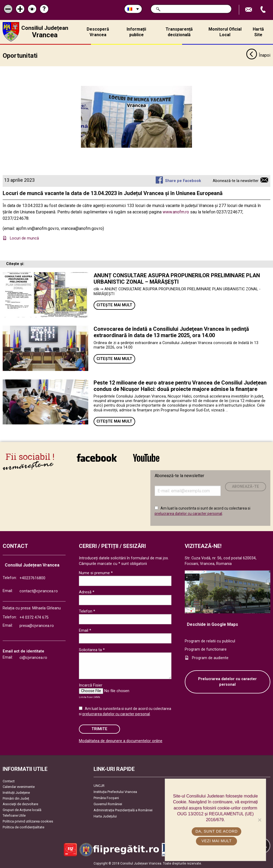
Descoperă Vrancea (98, 32)
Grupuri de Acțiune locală (22, 810)
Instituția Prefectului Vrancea (115, 791)
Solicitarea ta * (92, 650)
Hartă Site (258, 32)
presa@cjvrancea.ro (37, 626)
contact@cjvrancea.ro (39, 591)
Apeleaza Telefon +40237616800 (264, 10)
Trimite (99, 729)
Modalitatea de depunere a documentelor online (121, 741)
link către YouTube (146, 458)
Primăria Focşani (106, 798)
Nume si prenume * (96, 573)
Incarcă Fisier (91, 685)
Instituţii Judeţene (16, 792)
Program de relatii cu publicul (210, 641)
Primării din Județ (16, 798)
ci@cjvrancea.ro (33, 658)
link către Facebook (97, 458)
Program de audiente (210, 658)
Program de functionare (206, 649)
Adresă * (87, 592)
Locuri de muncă (25, 238)
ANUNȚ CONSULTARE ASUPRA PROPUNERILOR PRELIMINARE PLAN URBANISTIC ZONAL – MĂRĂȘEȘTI (177, 279)
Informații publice (136, 32)
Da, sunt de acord (217, 831)
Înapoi (258, 55)
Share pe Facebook (183, 181)
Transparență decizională (179, 32)
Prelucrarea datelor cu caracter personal (227, 682)
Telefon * (87, 611)
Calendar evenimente (19, 787)
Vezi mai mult (217, 841)
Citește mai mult (114, 305)
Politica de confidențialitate (23, 827)
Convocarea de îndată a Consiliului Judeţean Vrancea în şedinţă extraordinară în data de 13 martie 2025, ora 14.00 (171, 332)
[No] (259, 820)
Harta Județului (105, 816)
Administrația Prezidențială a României (123, 810)
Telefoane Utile (14, 815)
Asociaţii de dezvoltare (20, 804)
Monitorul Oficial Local (225, 32)
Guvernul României (108, 804)
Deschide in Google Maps (212, 624)
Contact (9, 781)
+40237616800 (32, 578)
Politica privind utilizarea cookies (28, 821)
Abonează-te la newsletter (236, 181)
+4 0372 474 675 (34, 617)
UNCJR (99, 785)
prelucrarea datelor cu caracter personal (188, 513)
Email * (85, 630)
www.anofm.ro (176, 212)
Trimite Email (249, 10)
